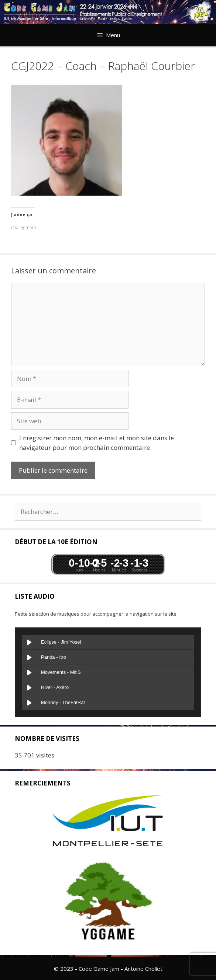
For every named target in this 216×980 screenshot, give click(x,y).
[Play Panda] (30, 657)
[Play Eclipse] (30, 642)
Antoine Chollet (143, 969)
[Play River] (30, 687)
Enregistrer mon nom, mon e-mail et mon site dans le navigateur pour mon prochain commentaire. (97, 443)
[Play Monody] (30, 703)
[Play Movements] (30, 672)
